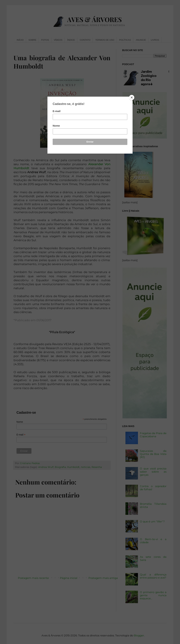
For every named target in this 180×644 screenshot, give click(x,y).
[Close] (132, 97)
